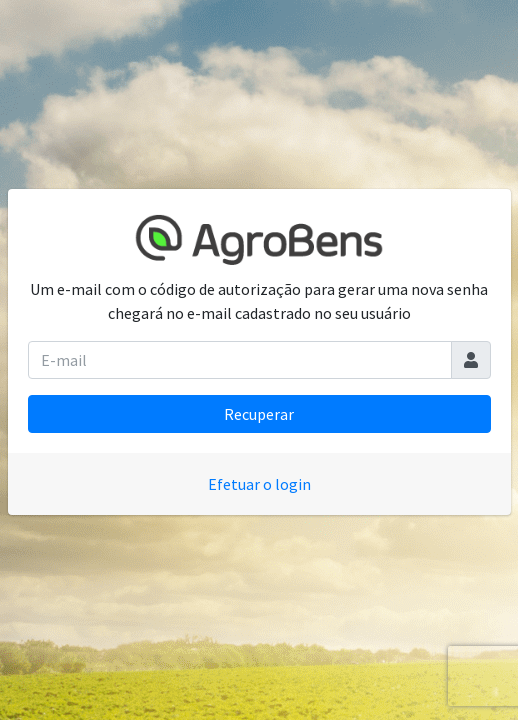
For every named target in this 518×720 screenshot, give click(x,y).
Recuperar (259, 414)
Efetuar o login (259, 484)
